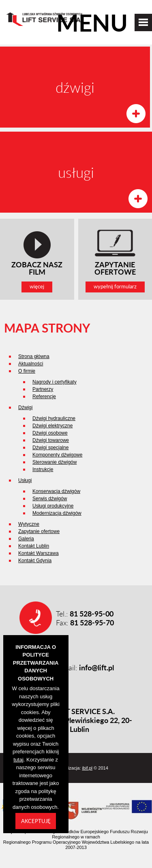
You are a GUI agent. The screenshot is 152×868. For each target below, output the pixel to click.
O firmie (27, 371)
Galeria (26, 539)
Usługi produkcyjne (53, 506)
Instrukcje (43, 469)
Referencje (44, 397)
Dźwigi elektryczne (52, 426)
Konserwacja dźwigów (56, 491)
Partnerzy (43, 389)
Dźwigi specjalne (50, 448)
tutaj (18, 760)
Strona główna (34, 356)
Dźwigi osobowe (50, 433)
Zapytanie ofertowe (39, 531)
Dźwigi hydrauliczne (54, 418)
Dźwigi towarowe (51, 440)
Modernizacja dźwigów (57, 513)
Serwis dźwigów (50, 499)
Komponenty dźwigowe (57, 455)
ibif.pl (87, 768)
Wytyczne (29, 524)
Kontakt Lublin (34, 546)
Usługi (25, 480)
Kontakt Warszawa (39, 553)
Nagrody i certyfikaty (55, 382)
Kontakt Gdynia (35, 561)
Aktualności (31, 364)
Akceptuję (36, 821)
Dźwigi (25, 407)
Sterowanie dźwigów (55, 462)
